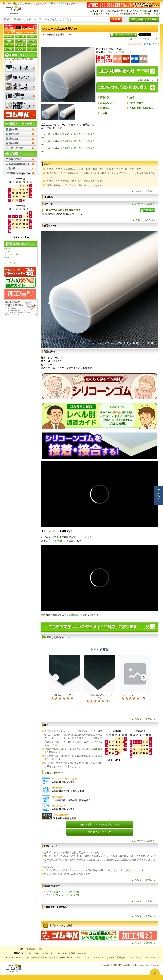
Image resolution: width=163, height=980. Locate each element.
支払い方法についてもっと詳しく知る (100, 824)
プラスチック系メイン (14, 254)
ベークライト (10, 263)
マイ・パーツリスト (143, 14)
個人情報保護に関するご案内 (40, 957)
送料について (62, 953)
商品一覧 (105, 97)
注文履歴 (126, 14)
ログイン (100, 14)
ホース (7, 260)
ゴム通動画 (72, 615)
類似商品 (105, 108)
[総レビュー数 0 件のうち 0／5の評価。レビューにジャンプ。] (144, 44)
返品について (107, 103)
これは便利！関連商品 (141, 108)
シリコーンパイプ (70, 895)
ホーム (8, 3)
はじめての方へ (22, 3)
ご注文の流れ (33, 953)
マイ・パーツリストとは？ (144, 39)
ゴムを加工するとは (148, 80)
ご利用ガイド (41, 4)
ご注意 (104, 113)
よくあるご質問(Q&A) (117, 957)
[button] (55, 677)
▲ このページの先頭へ (143, 191)
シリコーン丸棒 (71, 892)
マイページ (113, 14)
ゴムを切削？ (57, 541)
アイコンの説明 (116, 52)
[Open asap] (155, 973)
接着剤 (7, 249)
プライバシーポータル (93, 957)
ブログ (55, 3)
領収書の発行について (100, 832)
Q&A (158, 14)
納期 (132, 97)
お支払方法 (47, 953)
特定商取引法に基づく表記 (68, 957)
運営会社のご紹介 (35, 949)
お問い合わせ (136, 103)
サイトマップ (151, 957)
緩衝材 (7, 257)
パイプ (55, 895)
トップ (45, 892)
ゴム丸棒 (56, 892)
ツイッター (68, 3)
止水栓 (7, 251)
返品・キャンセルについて (83, 953)
